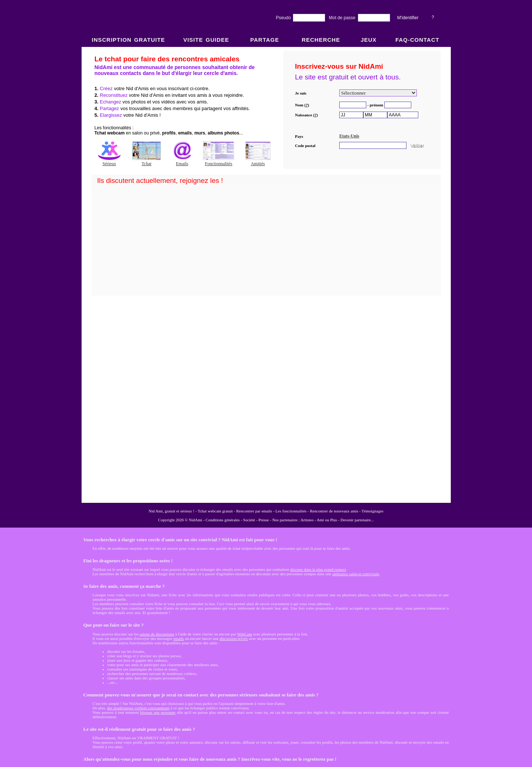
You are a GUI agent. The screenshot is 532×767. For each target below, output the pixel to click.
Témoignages (372, 511)
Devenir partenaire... (357, 520)
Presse (264, 520)
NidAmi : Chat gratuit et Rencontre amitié (266, 274)
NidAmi (196, 520)
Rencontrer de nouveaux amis (334, 511)
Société (249, 520)
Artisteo (307, 520)
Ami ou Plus (327, 520)
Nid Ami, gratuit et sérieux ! (171, 511)
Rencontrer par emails (254, 511)
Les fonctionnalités (291, 511)
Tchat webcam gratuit (215, 511)
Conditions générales (223, 520)
